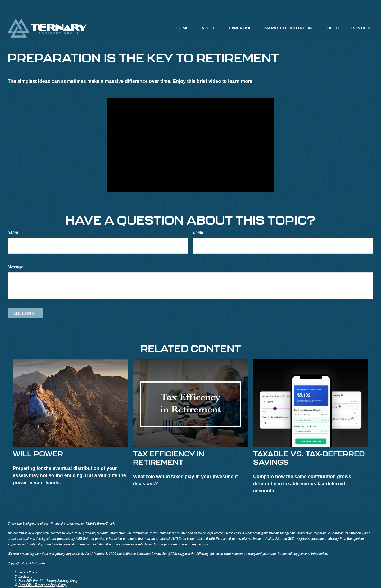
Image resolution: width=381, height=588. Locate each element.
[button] (183, 12)
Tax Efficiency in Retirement (169, 442)
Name (13, 216)
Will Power (38, 438)
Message (15, 251)
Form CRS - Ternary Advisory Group (42, 569)
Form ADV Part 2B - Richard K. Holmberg (47, 578)
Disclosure (25, 561)
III (74, 573)
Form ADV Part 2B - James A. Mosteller (45, 573)
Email (198, 216)
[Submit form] (25, 297)
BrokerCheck (106, 508)
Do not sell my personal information (302, 538)
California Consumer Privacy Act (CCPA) (150, 538)
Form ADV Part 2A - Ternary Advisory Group (48, 565)
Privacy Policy (28, 556)
